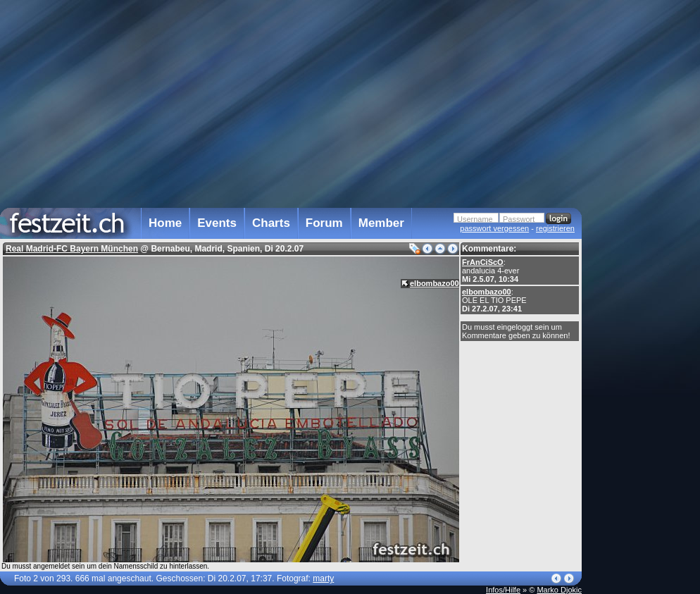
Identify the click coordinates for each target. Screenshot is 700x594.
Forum (324, 223)
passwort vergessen (494, 228)
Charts (271, 223)
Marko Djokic (559, 590)
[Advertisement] (644, 284)
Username (475, 219)
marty (323, 578)
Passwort (519, 219)
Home (165, 223)
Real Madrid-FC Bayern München (72, 249)
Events (217, 223)
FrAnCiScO (483, 262)
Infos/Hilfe (503, 590)
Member (381, 223)
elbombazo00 (487, 292)
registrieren (555, 228)
